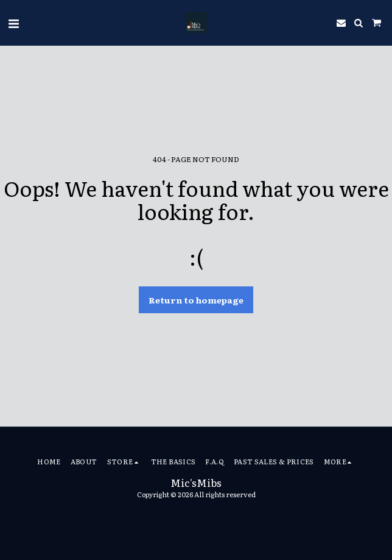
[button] (13, 23)
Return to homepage (196, 300)
